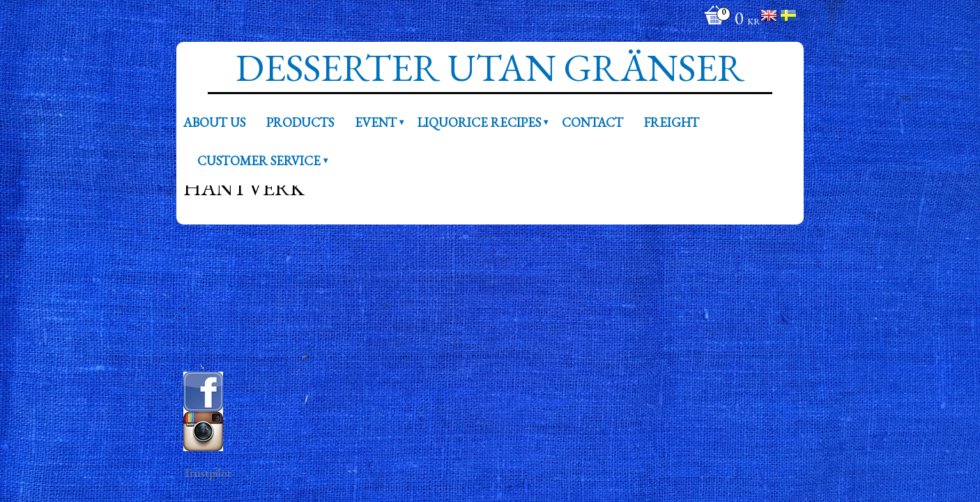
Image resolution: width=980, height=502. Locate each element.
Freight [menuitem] (672, 122)
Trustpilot (207, 473)
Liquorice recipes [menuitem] (479, 122)
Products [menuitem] (300, 122)
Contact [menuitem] (592, 122)
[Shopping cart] (729, 20)
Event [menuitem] (376, 122)
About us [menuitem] (214, 122)
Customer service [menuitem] (259, 160)
